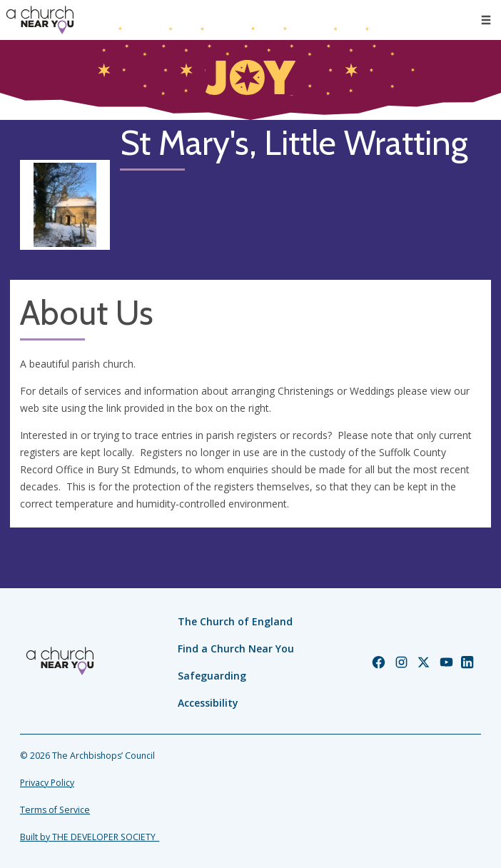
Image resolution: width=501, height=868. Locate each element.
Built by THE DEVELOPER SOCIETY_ (90, 837)
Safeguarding (212, 676)
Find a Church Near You (236, 649)
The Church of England (235, 621)
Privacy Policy (47, 783)
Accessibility (208, 703)
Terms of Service (55, 810)
